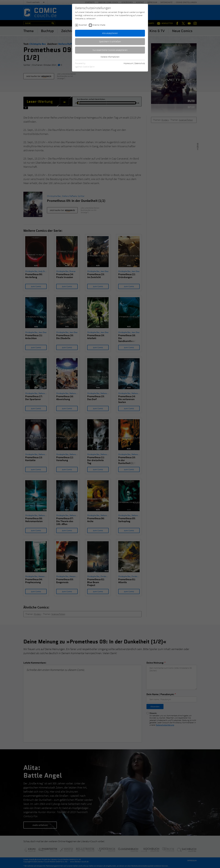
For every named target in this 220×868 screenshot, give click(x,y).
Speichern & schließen (110, 41)
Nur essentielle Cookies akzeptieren (110, 50)
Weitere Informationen (110, 57)
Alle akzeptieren (110, 33)
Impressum (128, 63)
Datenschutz (140, 63)
